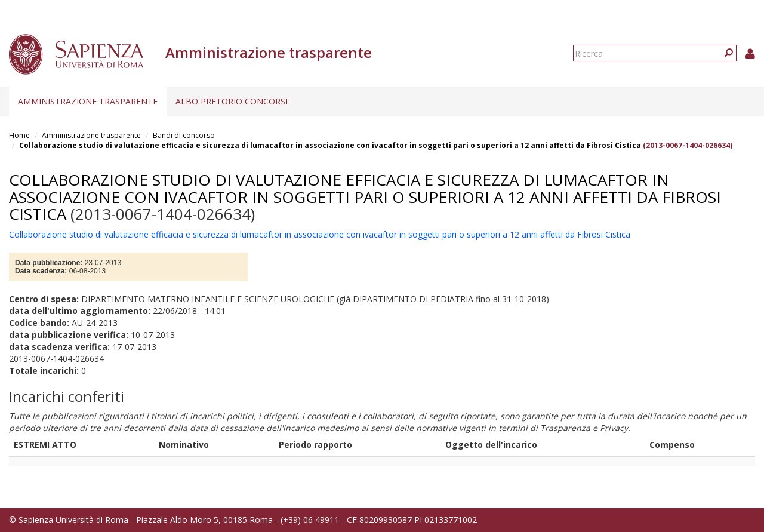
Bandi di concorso (184, 135)
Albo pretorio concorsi (232, 101)
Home (19, 135)
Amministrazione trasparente (88, 101)
